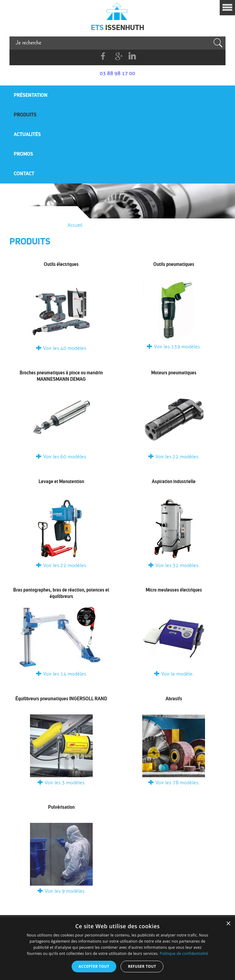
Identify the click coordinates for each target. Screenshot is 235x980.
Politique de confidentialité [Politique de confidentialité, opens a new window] (184, 954)
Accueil (75, 225)
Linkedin (132, 56)
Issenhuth (117, 11)
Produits (25, 115)
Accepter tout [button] (94, 966)
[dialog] (117, 949)
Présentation (31, 95)
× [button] (228, 924)
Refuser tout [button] (142, 966)
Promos (23, 154)
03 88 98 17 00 (117, 74)
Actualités (27, 134)
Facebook (103, 56)
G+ (118, 56)
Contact (24, 173)
